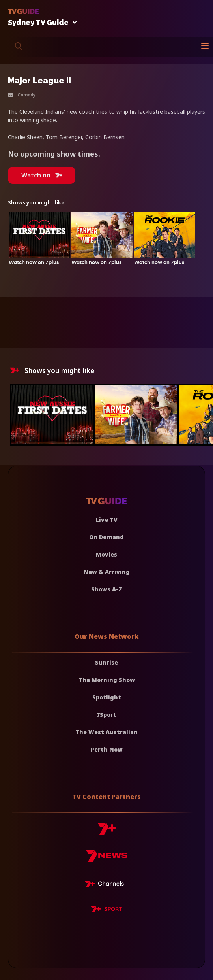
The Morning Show (107, 680)
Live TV (107, 520)
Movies (106, 554)
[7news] (107, 859)
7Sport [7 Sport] (106, 715)
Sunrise (106, 662)
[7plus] (106, 832)
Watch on (42, 175)
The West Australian (106, 732)
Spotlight (107, 697)
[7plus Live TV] (106, 885)
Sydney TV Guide (40, 23)
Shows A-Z (107, 589)
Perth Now (107, 749)
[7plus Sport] (106, 910)
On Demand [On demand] (106, 537)
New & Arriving (107, 572)
